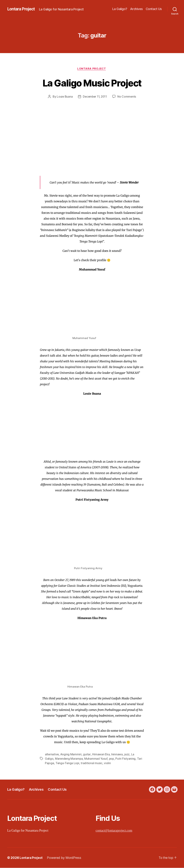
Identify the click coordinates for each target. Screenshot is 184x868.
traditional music (92, 763)
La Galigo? (120, 9)
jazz (127, 755)
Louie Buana (64, 97)
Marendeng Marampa (69, 759)
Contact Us (154, 9)
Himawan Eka (101, 755)
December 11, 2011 (95, 97)
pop (112, 759)
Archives (136, 9)
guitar (87, 755)
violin (108, 763)
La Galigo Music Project (92, 83)
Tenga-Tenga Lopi (68, 763)
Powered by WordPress (65, 858)
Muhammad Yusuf (96, 759)
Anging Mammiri (71, 755)
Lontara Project (22, 9)
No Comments (127, 97)
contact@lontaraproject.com (114, 831)
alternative (52, 755)
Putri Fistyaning (126, 759)
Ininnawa (118, 755)
